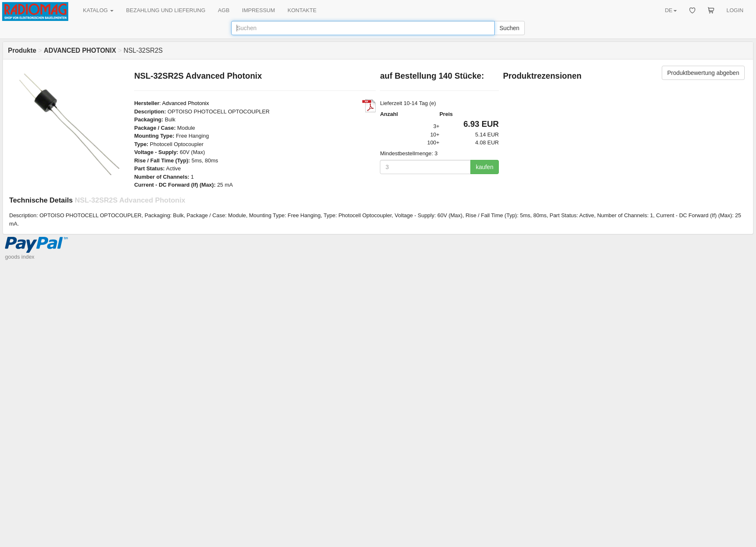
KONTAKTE (302, 10)
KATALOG (98, 10)
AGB (223, 10)
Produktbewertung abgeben (703, 73)
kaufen (485, 167)
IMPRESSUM (259, 10)
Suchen (510, 28)
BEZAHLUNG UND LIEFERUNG (166, 10)
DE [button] (671, 10)
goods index (20, 257)
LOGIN (735, 10)
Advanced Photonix (186, 103)
